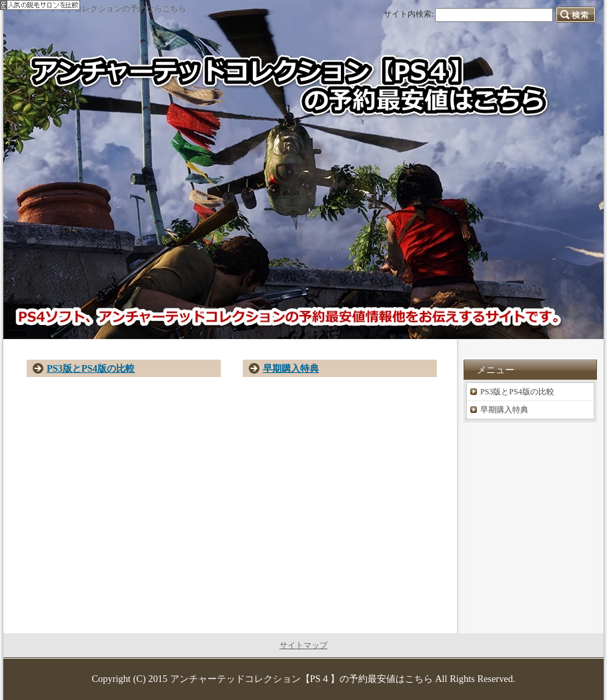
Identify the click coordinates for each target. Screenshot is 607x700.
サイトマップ (303, 645)
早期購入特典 (291, 368)
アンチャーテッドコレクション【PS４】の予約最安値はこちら (301, 679)
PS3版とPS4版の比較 (91, 368)
